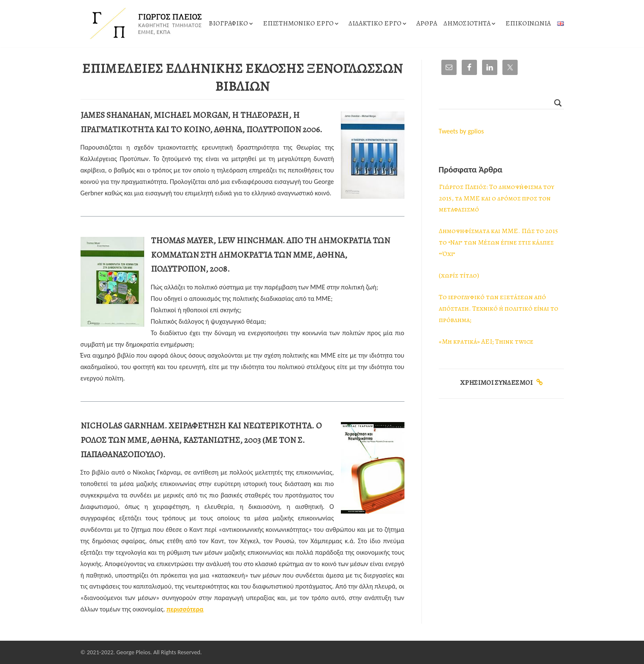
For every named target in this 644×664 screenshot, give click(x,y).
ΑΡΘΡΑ (427, 23)
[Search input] (498, 103)
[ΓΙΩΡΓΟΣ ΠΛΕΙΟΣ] (144, 24)
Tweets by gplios (461, 131)
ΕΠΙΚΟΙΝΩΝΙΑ (528, 23)
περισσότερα (185, 609)
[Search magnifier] (558, 103)
